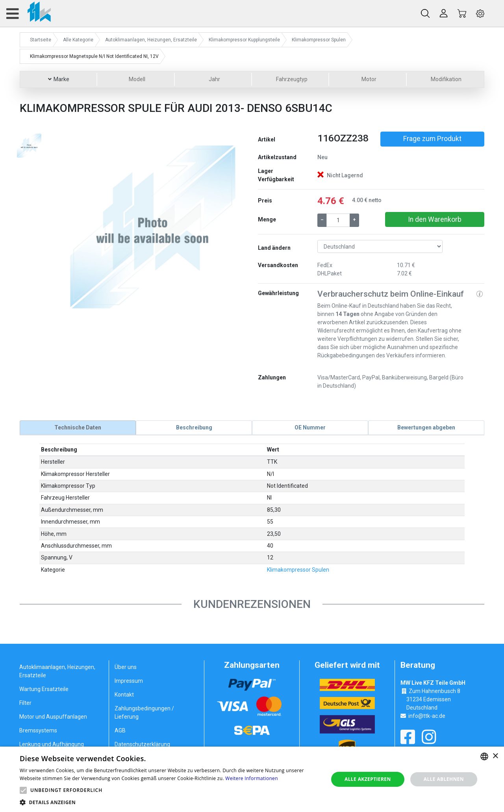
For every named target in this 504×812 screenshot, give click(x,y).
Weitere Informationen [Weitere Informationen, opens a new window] (252, 778)
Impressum (129, 681)
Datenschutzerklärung (142, 744)
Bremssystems (38, 730)
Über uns (126, 667)
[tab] (78, 427)
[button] (73, 225)
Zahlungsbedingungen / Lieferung (144, 713)
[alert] (252, 779)
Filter (25, 703)
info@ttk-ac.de (427, 715)
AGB (120, 730)
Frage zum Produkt (432, 139)
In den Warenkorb (435, 219)
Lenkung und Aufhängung (52, 744)
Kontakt (124, 695)
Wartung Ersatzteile (44, 689)
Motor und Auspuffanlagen (53, 717)
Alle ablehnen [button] (444, 779)
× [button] (495, 756)
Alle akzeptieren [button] (368, 779)
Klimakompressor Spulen (298, 569)
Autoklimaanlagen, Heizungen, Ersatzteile (57, 671)
